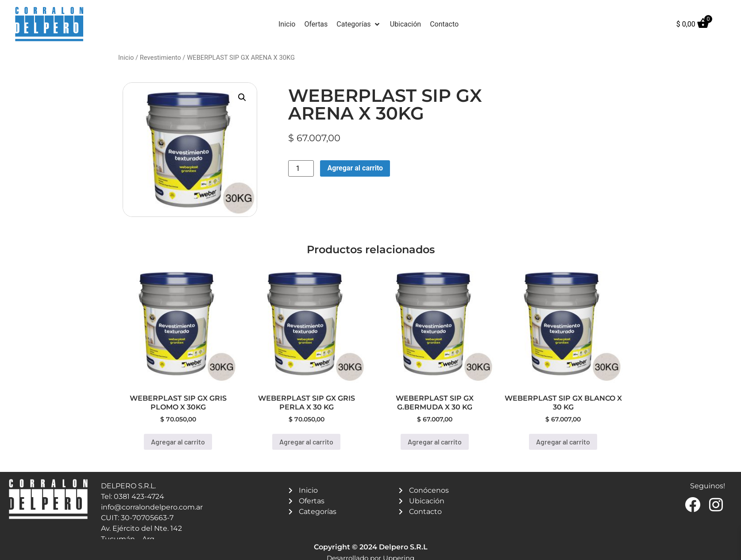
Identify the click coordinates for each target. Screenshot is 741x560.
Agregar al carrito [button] (178, 442)
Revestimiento (160, 58)
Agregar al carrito (355, 168)
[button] (359, 24)
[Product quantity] (301, 168)
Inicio (126, 58)
